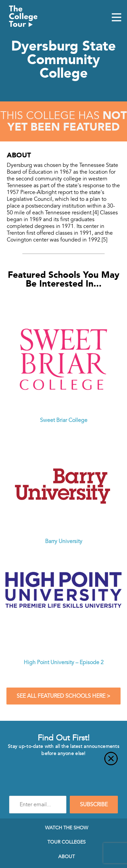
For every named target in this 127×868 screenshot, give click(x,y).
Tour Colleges (67, 842)
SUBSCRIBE (94, 805)
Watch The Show (67, 828)
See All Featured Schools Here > (63, 696)
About (67, 856)
